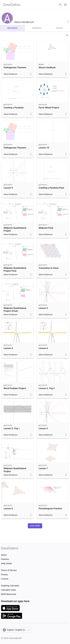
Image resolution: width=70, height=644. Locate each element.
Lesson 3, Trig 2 (47, 388)
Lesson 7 (43, 468)
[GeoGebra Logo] (12, 5)
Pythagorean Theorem (15, 67)
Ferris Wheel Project (49, 108)
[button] (35, 526)
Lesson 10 (44, 148)
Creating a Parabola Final (51, 188)
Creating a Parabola (14, 108)
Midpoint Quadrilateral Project (15, 229)
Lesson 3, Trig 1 (12, 428)
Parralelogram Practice (50, 508)
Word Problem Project (15, 388)
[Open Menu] (65, 5)
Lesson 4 (8, 348)
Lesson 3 (43, 308)
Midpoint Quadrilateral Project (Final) (15, 309)
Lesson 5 (8, 188)
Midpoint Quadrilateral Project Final (15, 269)
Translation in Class (49, 268)
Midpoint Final (46, 228)
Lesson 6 (8, 508)
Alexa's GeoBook (47, 67)
